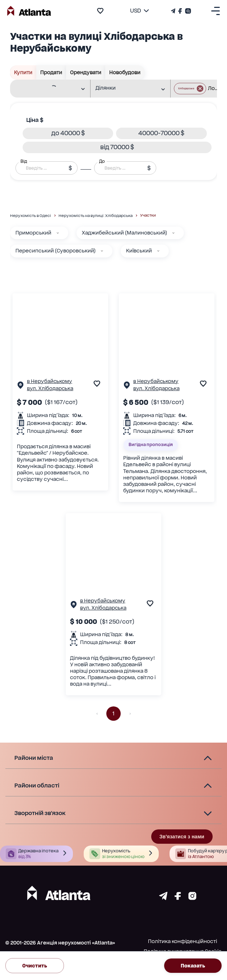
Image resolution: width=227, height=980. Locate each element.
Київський (139, 251)
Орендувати (86, 72)
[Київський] (158, 251)
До (102, 161)
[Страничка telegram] (163, 898)
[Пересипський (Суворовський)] (102, 251)
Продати (51, 72)
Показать (193, 966)
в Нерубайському (50, 381)
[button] (68, 133)
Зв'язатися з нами (182, 837)
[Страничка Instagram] (187, 11)
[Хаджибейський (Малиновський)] (173, 233)
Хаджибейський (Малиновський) (124, 233)
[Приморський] (58, 233)
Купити (23, 72)
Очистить (35, 966)
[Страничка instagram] (192, 898)
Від (24, 161)
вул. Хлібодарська (50, 388)
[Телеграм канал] (174, 11)
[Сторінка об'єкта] (20, 387)
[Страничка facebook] (178, 898)
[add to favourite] (100, 11)
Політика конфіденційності (182, 941)
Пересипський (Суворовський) (55, 251)
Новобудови (125, 72)
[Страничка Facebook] (180, 11)
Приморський (33, 233)
